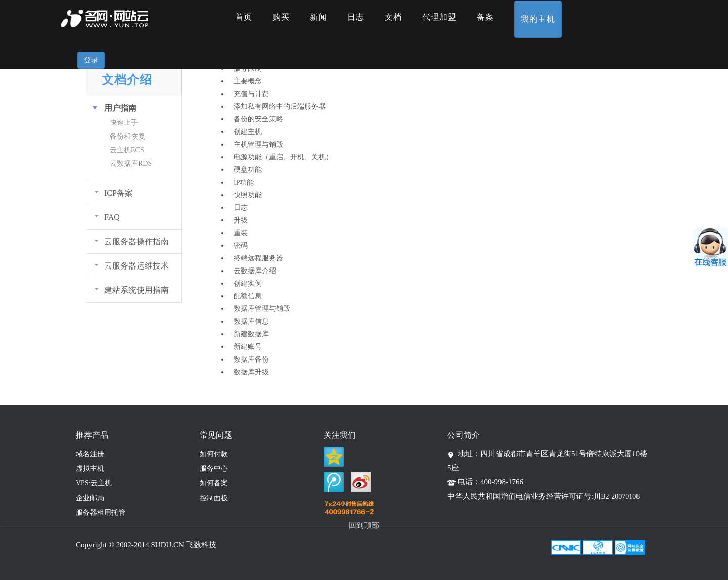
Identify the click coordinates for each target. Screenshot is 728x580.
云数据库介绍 (255, 271)
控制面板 (214, 498)
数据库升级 (251, 372)
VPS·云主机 (94, 483)
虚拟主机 (90, 469)
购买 (281, 17)
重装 (241, 233)
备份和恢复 (127, 136)
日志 (356, 17)
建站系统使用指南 (136, 290)
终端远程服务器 (258, 258)
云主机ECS (127, 150)
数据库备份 (251, 359)
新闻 (318, 17)
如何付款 (214, 454)
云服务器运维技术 (136, 266)
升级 (241, 220)
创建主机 (248, 132)
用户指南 (120, 108)
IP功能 (244, 182)
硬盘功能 (248, 170)
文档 (393, 17)
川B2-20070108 (617, 496)
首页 (244, 17)
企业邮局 (90, 498)
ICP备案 (119, 193)
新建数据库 (251, 334)
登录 (91, 60)
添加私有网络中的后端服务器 (280, 106)
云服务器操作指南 (136, 241)
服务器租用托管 (101, 512)
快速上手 (124, 123)
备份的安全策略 (258, 119)
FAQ (112, 217)
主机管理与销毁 (258, 144)
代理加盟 (439, 17)
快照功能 (248, 195)
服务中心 (214, 469)
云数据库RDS (131, 164)
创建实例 (248, 283)
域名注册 (90, 454)
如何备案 (214, 483)
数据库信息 (251, 321)
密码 (241, 246)
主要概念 (248, 81)
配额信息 (248, 296)
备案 (485, 17)
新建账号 (248, 347)
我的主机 (538, 19)
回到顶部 (364, 525)
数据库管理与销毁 (262, 309)
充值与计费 (251, 94)
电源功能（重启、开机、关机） (283, 157)
